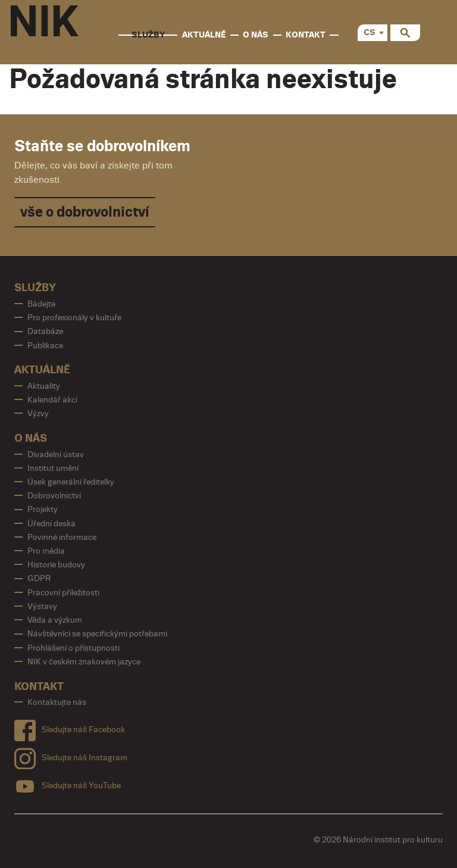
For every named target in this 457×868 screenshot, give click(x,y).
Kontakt (306, 35)
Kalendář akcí (52, 400)
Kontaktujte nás (57, 702)
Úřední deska (51, 524)
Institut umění (53, 468)
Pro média (46, 551)
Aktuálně (204, 35)
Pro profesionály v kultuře (74, 318)
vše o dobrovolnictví (85, 212)
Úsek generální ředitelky (71, 482)
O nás (256, 35)
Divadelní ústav (56, 455)
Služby (148, 35)
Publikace (45, 346)
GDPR (39, 578)
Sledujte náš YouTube (68, 784)
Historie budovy (56, 565)
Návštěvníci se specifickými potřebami (97, 634)
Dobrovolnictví (54, 496)
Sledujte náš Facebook (70, 728)
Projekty (43, 509)
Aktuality (44, 386)
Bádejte (41, 304)
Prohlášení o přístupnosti (73, 648)
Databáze (45, 331)
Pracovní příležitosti (63, 593)
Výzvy (38, 413)
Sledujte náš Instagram (71, 756)
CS (370, 32)
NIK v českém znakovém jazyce (84, 662)
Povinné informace (62, 537)
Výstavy (42, 606)
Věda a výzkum (55, 620)
